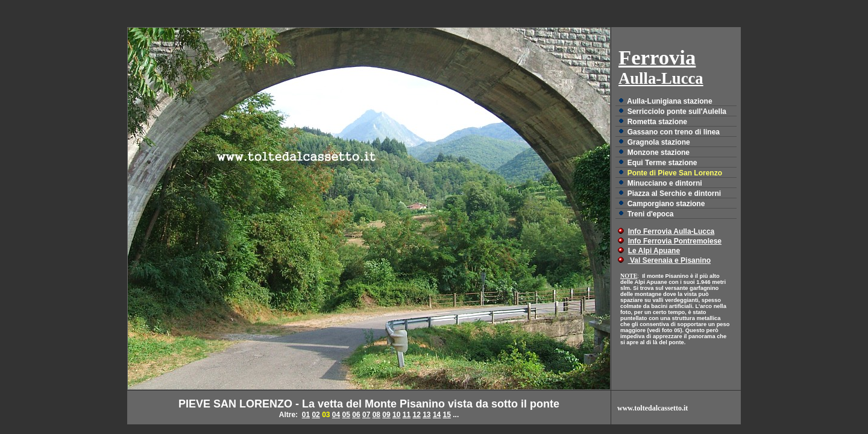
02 (316, 415)
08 (376, 415)
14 (437, 415)
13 (426, 415)
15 (447, 415)
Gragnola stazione (659, 142)
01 (306, 415)
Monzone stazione (659, 153)
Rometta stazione (657, 122)
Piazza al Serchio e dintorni (674, 193)
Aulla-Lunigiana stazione (669, 101)
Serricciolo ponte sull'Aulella (677, 112)
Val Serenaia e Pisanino (669, 260)
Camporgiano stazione (666, 204)
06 (356, 415)
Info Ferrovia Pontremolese (675, 241)
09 (386, 415)
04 (336, 415)
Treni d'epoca (651, 214)
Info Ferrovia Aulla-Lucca (671, 231)
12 (416, 415)
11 (407, 415)
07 (366, 415)
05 (346, 415)
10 (396, 415)
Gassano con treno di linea (674, 132)
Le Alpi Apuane (654, 251)
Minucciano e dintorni (665, 183)
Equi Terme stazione (662, 163)
